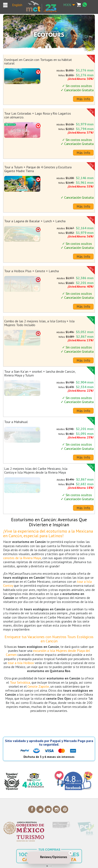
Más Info (83, 99)
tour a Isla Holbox (21, 663)
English (17, 5)
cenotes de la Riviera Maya (22, 558)
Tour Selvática (20, 682)
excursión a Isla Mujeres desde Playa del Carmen (48, 653)
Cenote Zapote (38, 686)
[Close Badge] (71, 853)
